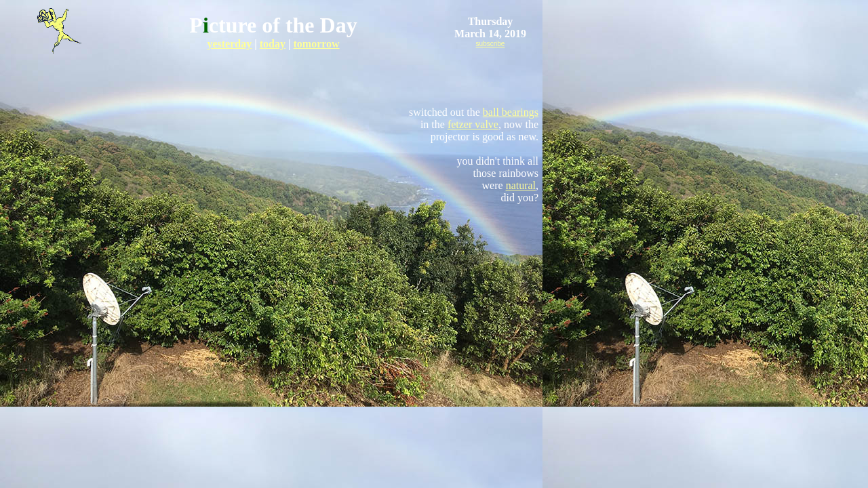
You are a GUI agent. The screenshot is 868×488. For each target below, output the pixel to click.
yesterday (229, 44)
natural (521, 185)
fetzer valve (473, 124)
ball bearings (511, 112)
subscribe (491, 44)
